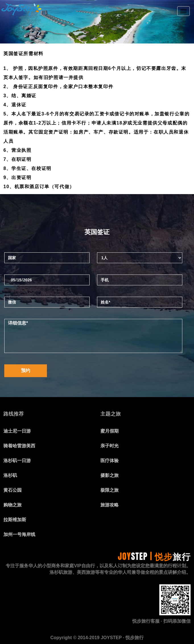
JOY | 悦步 (154, 556)
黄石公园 (13, 490)
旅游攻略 (110, 505)
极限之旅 (110, 490)
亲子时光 (110, 446)
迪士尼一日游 (17, 431)
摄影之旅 (110, 475)
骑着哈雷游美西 (19, 446)
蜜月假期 (110, 431)
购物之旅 (13, 505)
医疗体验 (110, 461)
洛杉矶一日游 (17, 461)
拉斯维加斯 (15, 520)
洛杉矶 (10, 475)
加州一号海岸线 (19, 534)
